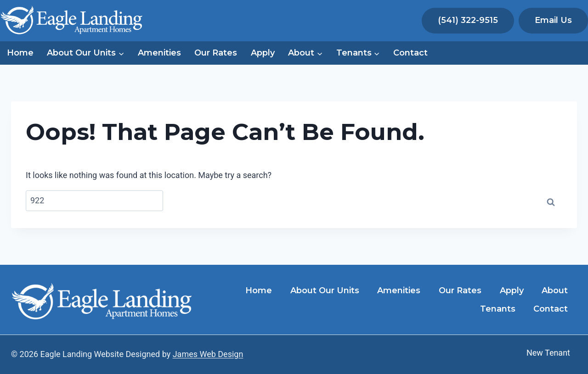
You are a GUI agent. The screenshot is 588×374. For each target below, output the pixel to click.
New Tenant (548, 353)
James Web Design (208, 354)
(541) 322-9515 (468, 20)
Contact (410, 53)
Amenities (159, 53)
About (555, 290)
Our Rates (216, 53)
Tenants (498, 309)
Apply (263, 53)
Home (20, 53)
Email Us (553, 20)
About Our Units (325, 290)
